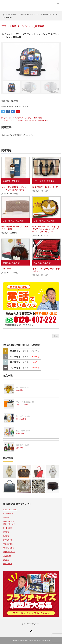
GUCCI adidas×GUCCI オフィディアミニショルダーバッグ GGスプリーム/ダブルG (46, 229)
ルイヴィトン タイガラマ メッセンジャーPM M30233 (22, 118)
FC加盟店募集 (8, 544)
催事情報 (6, 532)
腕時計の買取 (21, 419)
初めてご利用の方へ (10, 510)
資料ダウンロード (9, 552)
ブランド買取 (9, 26)
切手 (18, 431)
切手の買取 (20, 433)
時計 (29, 416)
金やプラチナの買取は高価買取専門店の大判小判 (35, 640)
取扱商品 (6, 517)
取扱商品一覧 (21, 387)
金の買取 (20, 390)
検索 (56, 336)
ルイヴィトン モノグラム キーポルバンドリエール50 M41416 (25, 120)
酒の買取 (20, 448)
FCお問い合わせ (8, 548)
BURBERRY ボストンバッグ (45, 187)
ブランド (20, 402)
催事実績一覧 (7, 540)
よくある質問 (7, 528)
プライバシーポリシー (30, 624)
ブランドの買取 (22, 405)
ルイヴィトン (25, 26)
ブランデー (6, 269)
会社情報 (6, 560)
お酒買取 (7, 181)
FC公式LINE (7, 556)
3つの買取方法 (8, 513)
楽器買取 (38, 263)
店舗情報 (6, 536)
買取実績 (39, 26)
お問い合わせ (7, 564)
